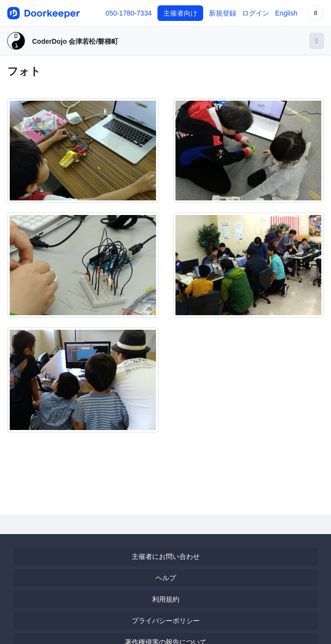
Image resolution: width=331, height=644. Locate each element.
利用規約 (166, 599)
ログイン (256, 13)
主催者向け (180, 13)
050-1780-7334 (129, 13)
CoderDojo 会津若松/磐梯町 (75, 41)
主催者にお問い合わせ (166, 556)
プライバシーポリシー (166, 621)
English (286, 13)
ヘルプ (166, 578)
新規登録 (223, 13)
